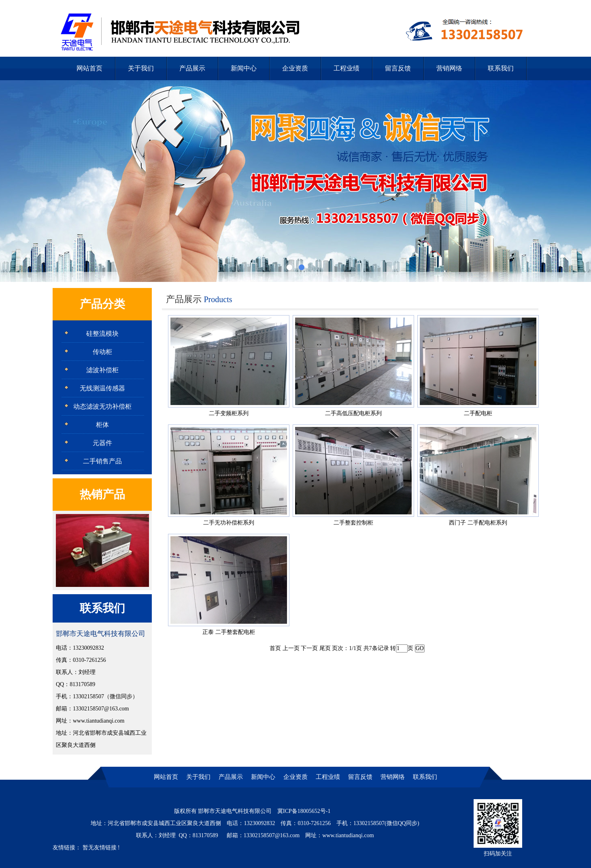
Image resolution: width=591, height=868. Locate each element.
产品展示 (192, 68)
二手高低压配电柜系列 (353, 413)
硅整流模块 (102, 334)
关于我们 (141, 68)
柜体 (102, 425)
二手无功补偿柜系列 (229, 523)
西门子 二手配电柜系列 (478, 523)
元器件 (102, 443)
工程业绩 (347, 68)
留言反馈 (398, 68)
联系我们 (501, 68)
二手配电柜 (478, 413)
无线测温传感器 (102, 388)
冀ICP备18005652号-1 (304, 811)
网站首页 (89, 68)
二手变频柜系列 (229, 413)
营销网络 (449, 68)
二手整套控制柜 (353, 523)
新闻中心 (244, 68)
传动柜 (102, 352)
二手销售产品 (102, 461)
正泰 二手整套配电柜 (229, 632)
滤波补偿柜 (102, 370)
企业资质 (295, 68)
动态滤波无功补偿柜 (102, 406)
